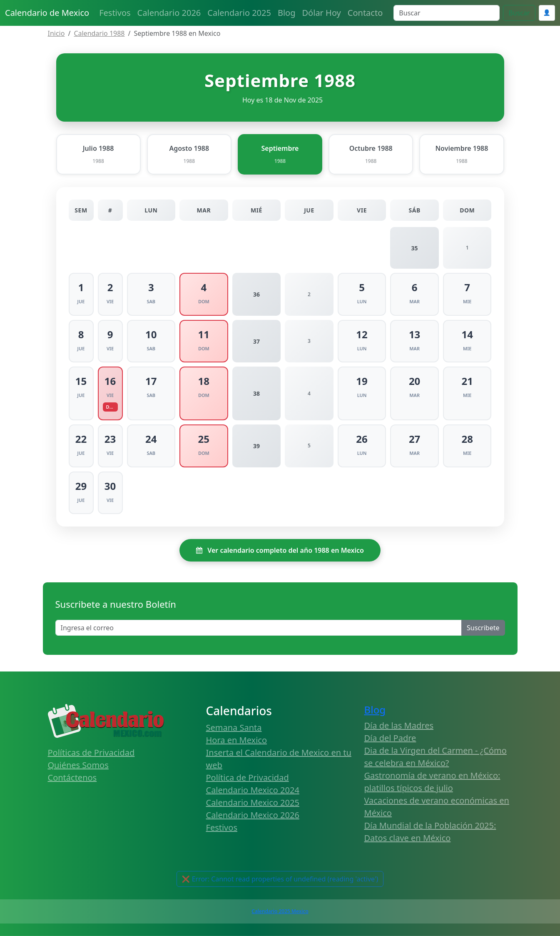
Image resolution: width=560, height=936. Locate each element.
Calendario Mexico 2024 (253, 790)
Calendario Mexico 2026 (253, 815)
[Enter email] (259, 628)
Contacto (365, 13)
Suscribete (483, 628)
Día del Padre (390, 738)
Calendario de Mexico (47, 13)
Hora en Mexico (237, 740)
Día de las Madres (399, 725)
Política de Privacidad (248, 778)
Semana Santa (234, 728)
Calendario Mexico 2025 (253, 802)
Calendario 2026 (169, 13)
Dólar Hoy (322, 13)
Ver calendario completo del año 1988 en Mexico (280, 550)
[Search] (447, 13)
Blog (287, 13)
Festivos (115, 13)
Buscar (519, 13)
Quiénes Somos (78, 765)
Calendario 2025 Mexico (280, 911)
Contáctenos (72, 778)
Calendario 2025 (239, 13)
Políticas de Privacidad (91, 753)
